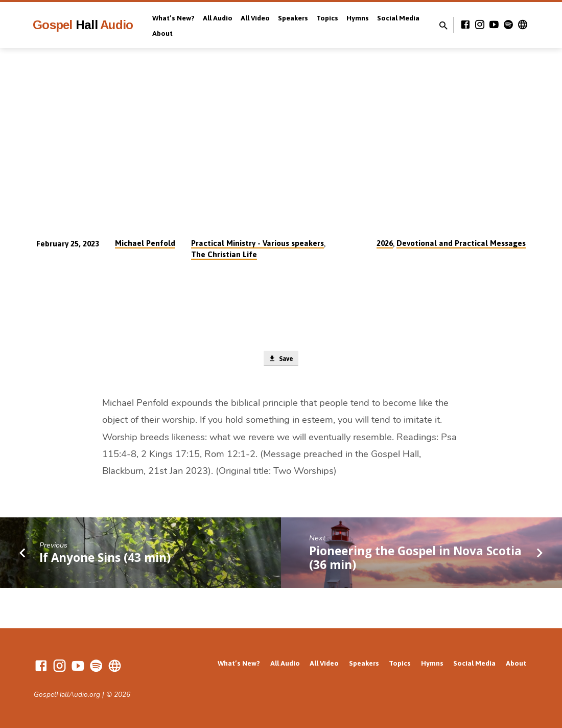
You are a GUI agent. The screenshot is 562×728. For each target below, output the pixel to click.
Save (281, 359)
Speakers (293, 18)
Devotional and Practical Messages (461, 243)
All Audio (218, 18)
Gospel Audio (83, 25)
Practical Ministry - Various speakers (257, 243)
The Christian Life (224, 254)
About (162, 33)
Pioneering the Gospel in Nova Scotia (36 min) (415, 560)
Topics (327, 18)
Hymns (358, 18)
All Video (255, 18)
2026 (385, 243)
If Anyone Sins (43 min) (105, 560)
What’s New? (173, 18)
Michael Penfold (145, 243)
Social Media (398, 18)
